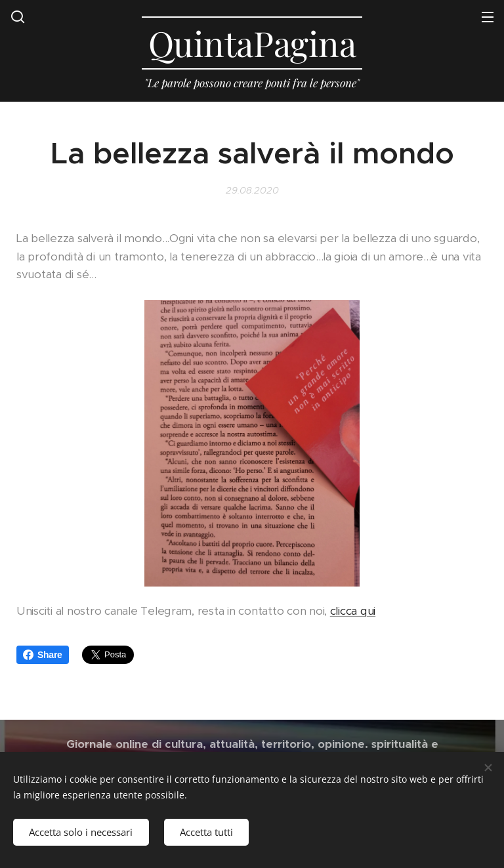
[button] (18, 16)
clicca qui (353, 610)
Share (43, 655)
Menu (488, 17)
